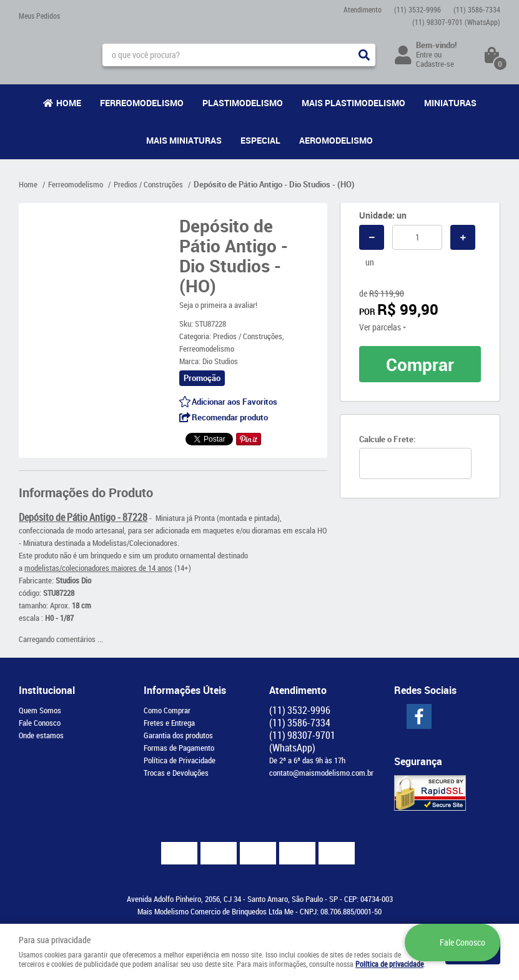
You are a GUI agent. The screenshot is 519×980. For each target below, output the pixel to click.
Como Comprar (167, 710)
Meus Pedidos (39, 16)
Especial (260, 140)
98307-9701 (456, 22)
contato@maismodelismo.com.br (321, 773)
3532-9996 (418, 9)
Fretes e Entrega (169, 723)
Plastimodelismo (243, 103)
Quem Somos (40, 710)
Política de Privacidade (180, 760)
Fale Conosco (40, 723)
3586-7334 (477, 9)
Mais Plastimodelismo (353, 103)
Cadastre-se (435, 64)
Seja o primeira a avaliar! (218, 305)
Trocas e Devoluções (176, 773)
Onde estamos (41, 735)
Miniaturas (450, 103)
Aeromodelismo (336, 140)
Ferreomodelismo (142, 103)
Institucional (47, 690)
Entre (424, 54)
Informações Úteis (185, 690)
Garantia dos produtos (178, 735)
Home (69, 103)
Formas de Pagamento (179, 748)
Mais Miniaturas (184, 140)
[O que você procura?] (364, 55)
